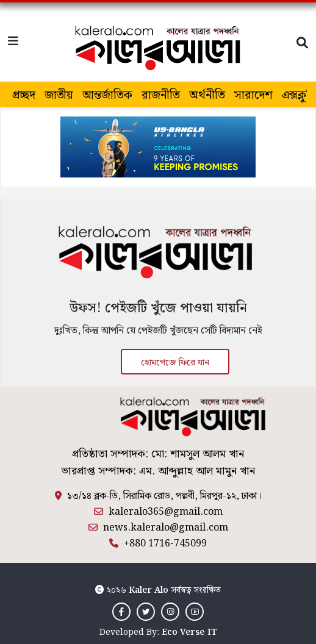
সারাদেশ (253, 95)
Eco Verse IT (189, 632)
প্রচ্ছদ (24, 95)
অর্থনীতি (207, 95)
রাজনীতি (161, 95)
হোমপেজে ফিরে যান (175, 363)
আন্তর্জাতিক (107, 95)
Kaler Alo (149, 590)
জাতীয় (59, 95)
